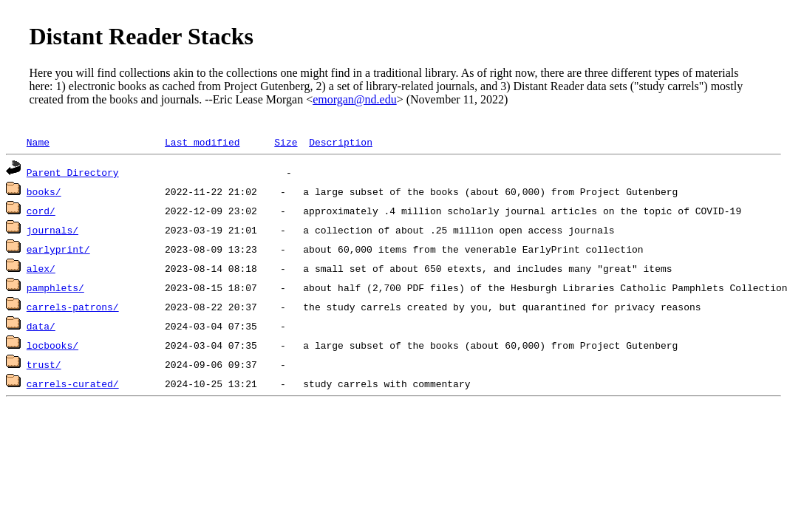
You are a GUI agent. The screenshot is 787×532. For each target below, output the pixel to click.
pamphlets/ (55, 287)
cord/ (41, 211)
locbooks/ (52, 345)
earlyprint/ (58, 249)
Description (341, 142)
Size (286, 142)
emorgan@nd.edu (355, 99)
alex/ (41, 268)
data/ (41, 326)
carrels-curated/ (73, 383)
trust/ (44, 364)
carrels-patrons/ (73, 307)
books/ (44, 191)
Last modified (202, 142)
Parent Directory (73, 172)
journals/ (52, 230)
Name (38, 142)
